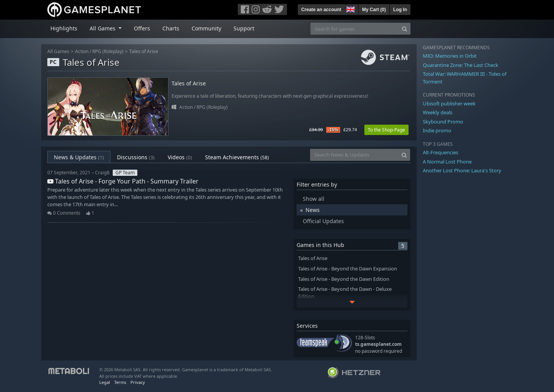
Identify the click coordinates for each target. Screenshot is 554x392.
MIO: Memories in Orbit (450, 56)
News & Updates (79, 157)
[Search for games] (355, 29)
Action (82, 51)
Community (206, 28)
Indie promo (437, 130)
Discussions (136, 157)
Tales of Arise (144, 51)
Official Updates (323, 221)
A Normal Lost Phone (447, 162)
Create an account (321, 10)
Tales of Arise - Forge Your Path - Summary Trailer (123, 181)
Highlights (64, 28)
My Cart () (374, 10)
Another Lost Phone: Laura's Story (462, 170)
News (313, 210)
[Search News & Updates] (354, 155)
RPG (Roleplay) (108, 51)
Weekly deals (438, 112)
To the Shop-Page (386, 130)
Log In (400, 10)
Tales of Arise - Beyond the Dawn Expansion (348, 269)
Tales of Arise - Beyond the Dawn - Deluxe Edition (345, 293)
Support (244, 28)
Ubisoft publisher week (449, 103)
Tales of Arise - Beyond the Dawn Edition (344, 279)
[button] (350, 8)
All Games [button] (103, 28)
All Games (58, 51)
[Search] (405, 29)
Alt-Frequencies (441, 152)
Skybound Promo (443, 122)
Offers (142, 28)
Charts (171, 28)
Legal (105, 382)
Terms (120, 382)
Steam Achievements (237, 157)
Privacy (138, 382)
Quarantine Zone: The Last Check (461, 65)
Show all (314, 199)
